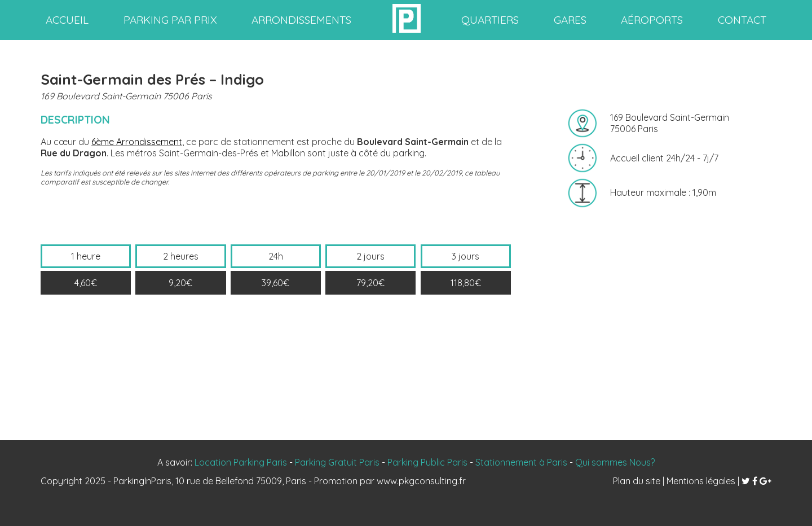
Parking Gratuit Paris (337, 462)
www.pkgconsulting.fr (421, 481)
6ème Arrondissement (137, 142)
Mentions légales (701, 481)
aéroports (652, 20)
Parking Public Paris (427, 462)
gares (570, 20)
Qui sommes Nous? (615, 462)
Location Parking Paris (241, 462)
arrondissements (301, 20)
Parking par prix (170, 20)
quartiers (490, 20)
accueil (67, 20)
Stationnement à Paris (521, 462)
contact (742, 20)
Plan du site (637, 481)
